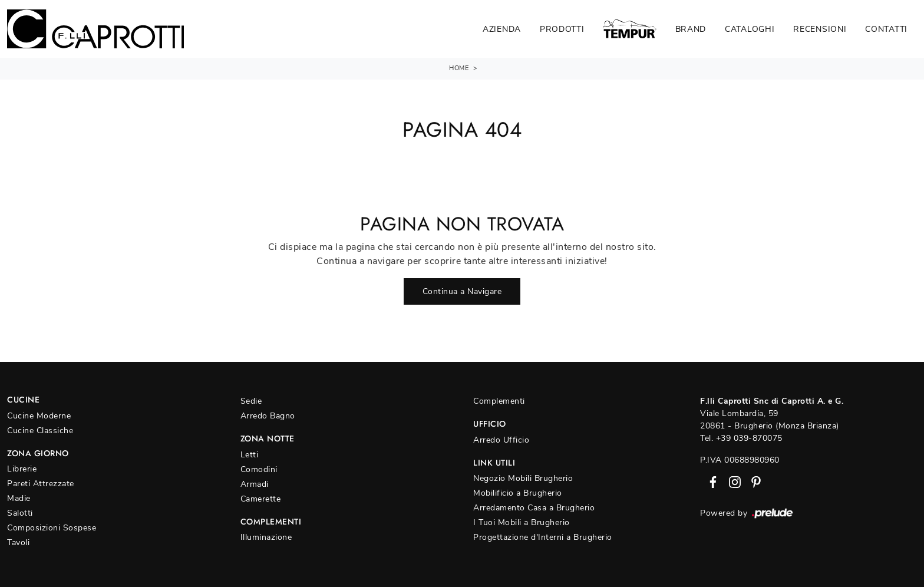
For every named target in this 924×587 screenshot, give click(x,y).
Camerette (261, 499)
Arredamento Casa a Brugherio (534, 508)
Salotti (20, 513)
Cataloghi (750, 29)
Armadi (255, 484)
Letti (250, 455)
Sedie (251, 401)
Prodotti (562, 29)
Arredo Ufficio (501, 440)
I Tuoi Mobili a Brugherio (522, 522)
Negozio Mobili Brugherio (523, 478)
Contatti (886, 29)
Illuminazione (266, 537)
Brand (691, 29)
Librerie (22, 469)
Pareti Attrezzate (41, 484)
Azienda (502, 29)
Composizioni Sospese (52, 528)
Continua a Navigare (462, 291)
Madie (19, 498)
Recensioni (820, 29)
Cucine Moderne (39, 416)
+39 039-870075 (749, 438)
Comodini (259, 469)
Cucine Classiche (40, 431)
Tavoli (18, 543)
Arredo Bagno (268, 416)
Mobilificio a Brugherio (518, 493)
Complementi (499, 401)
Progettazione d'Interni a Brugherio (543, 537)
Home (459, 68)
